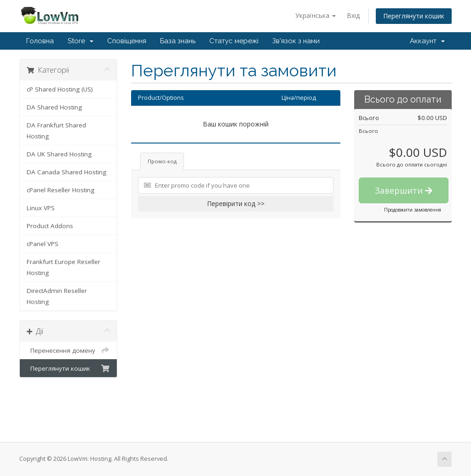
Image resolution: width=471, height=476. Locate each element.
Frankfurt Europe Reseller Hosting (63, 267)
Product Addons (50, 226)
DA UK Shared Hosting (59, 154)
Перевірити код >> (236, 204)
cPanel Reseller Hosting (60, 190)
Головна (40, 41)
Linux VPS (41, 208)
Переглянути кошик (414, 16)
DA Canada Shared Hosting (66, 172)
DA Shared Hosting (54, 107)
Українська (316, 15)
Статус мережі (234, 41)
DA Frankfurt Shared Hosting (56, 131)
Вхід (353, 15)
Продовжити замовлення (413, 210)
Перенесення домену (68, 350)
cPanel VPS (43, 244)
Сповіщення (127, 41)
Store (80, 41)
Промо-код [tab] (162, 161)
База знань (178, 41)
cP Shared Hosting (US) (60, 89)
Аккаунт (427, 41)
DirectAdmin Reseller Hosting (57, 296)
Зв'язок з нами (296, 41)
